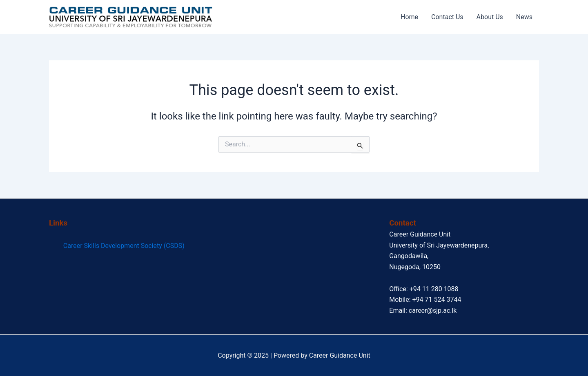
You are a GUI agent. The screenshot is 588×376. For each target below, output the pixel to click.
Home (409, 17)
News (524, 17)
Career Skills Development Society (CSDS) (124, 246)
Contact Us (447, 17)
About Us (490, 17)
